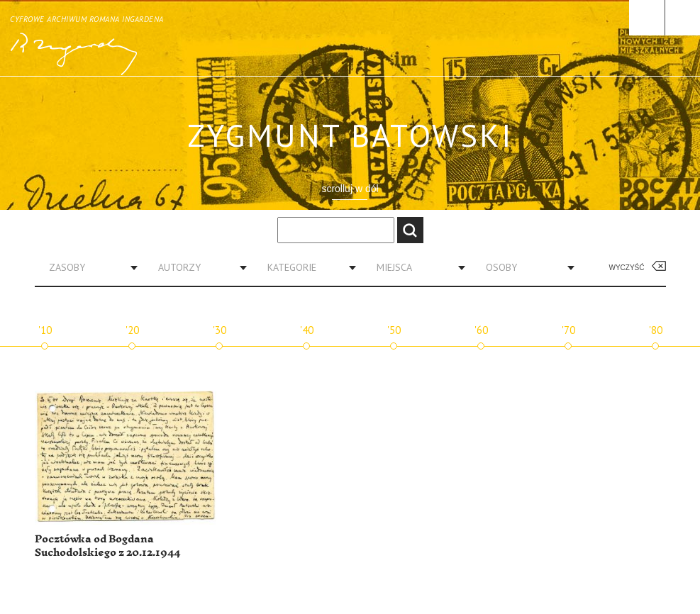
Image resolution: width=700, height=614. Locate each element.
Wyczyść (627, 268)
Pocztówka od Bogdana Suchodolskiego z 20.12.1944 (107, 546)
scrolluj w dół (350, 189)
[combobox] (88, 267)
